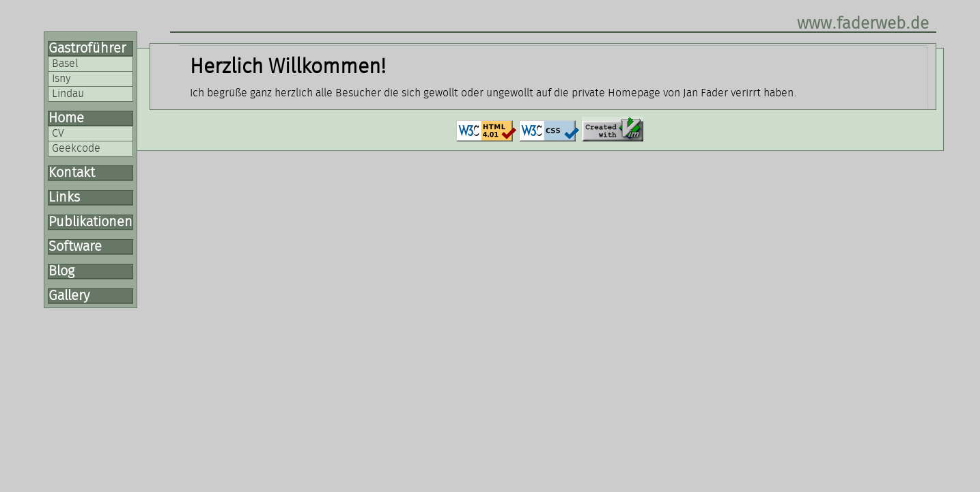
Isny (61, 79)
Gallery (69, 296)
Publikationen (90, 222)
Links (64, 197)
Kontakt (72, 173)
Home (66, 118)
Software (75, 247)
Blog (61, 271)
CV (58, 133)
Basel (65, 64)
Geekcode (76, 148)
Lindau (68, 94)
